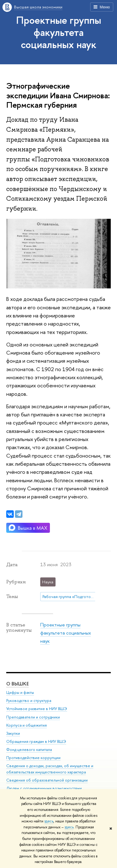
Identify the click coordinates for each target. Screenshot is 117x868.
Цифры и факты (20, 693)
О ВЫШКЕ (17, 684)
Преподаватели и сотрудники (33, 717)
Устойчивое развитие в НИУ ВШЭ (37, 709)
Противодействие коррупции (33, 758)
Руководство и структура (29, 701)
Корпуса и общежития (27, 725)
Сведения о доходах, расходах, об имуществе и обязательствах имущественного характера (50, 769)
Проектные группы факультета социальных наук (59, 32)
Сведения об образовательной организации (47, 780)
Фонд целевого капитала (29, 750)
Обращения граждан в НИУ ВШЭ (36, 741)
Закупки (13, 733)
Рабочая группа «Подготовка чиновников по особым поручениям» (70, 596)
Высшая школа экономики (38, 7)
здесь (49, 821)
